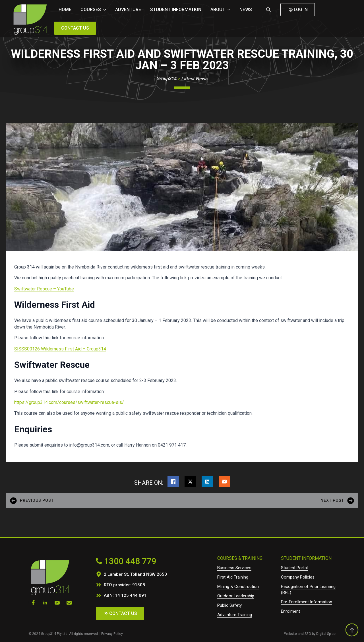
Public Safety (229, 605)
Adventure (128, 10)
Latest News (195, 79)
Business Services (234, 568)
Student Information (176, 10)
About (218, 10)
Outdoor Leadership (236, 596)
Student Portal (294, 568)
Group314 (167, 79)
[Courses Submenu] (106, 10)
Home (65, 10)
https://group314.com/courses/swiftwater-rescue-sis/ (69, 402)
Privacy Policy (112, 634)
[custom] (69, 603)
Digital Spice (326, 634)
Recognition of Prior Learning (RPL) (308, 590)
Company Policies (298, 577)
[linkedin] (45, 603)
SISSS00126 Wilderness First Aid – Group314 (60, 349)
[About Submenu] (230, 10)
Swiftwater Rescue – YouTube (44, 289)
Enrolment (290, 611)
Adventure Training (235, 615)
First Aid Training (233, 577)
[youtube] (57, 603)
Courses (91, 10)
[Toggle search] (268, 10)
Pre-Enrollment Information (307, 602)
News (246, 10)
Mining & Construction (238, 587)
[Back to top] (352, 630)
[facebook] (33, 603)
